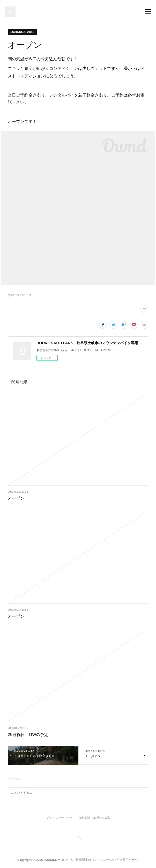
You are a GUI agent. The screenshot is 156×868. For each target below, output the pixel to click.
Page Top (78, 839)
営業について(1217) (19, 295)
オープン (16, 498)
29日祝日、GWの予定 (28, 735)
